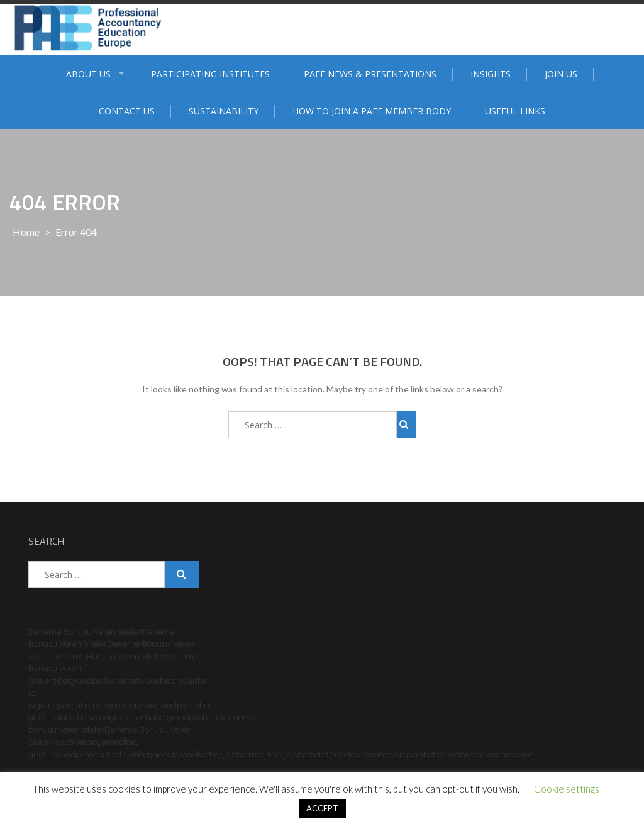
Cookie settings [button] (567, 789)
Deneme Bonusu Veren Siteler (85, 632)
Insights (491, 74)
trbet (61, 681)
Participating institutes (210, 74)
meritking (267, 754)
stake (445, 754)
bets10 (322, 754)
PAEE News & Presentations (370, 74)
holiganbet (130, 754)
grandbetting (199, 754)
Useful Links (515, 111)
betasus (140, 705)
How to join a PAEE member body (372, 111)
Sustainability (224, 111)
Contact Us (127, 111)
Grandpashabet (81, 754)
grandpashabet (98, 681)
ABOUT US (88, 74)
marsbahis (514, 754)
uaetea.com (357, 754)
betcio (171, 681)
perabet (421, 754)
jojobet (64, 717)
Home (26, 232)
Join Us (561, 74)
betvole (392, 754)
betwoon (143, 681)
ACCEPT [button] (322, 808)
